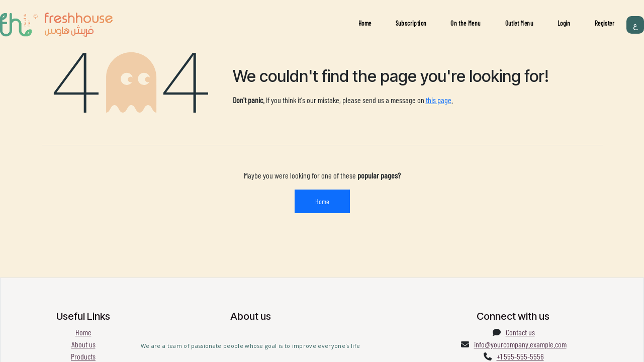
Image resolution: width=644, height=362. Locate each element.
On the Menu (466, 23)
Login (564, 23)
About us (83, 344)
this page (439, 100)
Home (365, 23)
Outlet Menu (519, 23)
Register (605, 23)
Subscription (411, 23)
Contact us (520, 332)
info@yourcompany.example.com (520, 344)
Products (83, 356)
